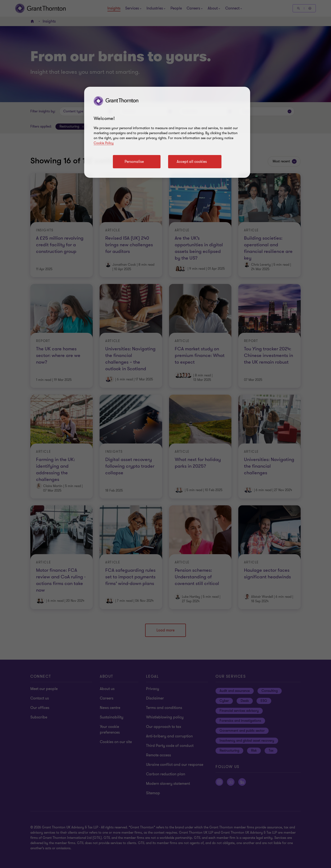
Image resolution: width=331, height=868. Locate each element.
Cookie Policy (104, 143)
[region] (167, 132)
